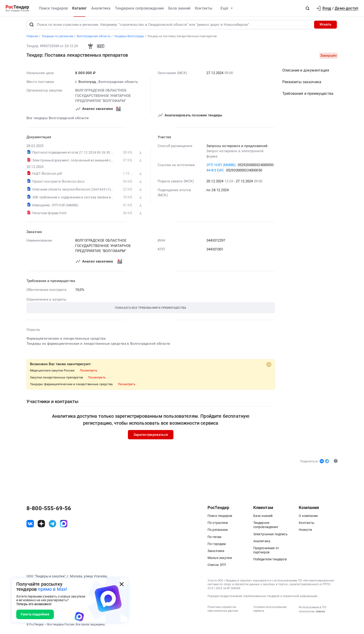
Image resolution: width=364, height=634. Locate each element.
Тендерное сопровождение (139, 8)
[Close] (269, 366)
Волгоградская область (118, 84)
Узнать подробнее (35, 614)
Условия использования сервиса (270, 611)
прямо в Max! (52, 589)
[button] (308, 8)
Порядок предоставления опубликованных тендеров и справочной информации (262, 598)
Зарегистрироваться (151, 437)
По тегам (214, 539)
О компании (308, 518)
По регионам (218, 532)
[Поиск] (32, 26)
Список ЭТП (217, 567)
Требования (308, 95)
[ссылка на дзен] (41, 526)
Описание (306, 72)
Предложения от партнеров (266, 552)
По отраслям (218, 525)
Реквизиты (302, 84)
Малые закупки (220, 560)
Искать (325, 26)
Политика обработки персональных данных (223, 611)
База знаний (179, 8)
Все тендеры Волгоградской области (58, 120)
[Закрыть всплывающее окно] (122, 584)
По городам (217, 546)
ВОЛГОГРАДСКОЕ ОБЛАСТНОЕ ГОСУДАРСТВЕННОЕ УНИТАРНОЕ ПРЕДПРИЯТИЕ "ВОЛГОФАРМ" (103, 97)
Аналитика (101, 8)
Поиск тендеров (53, 8)
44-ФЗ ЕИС (215, 172)
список (320, 613)
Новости (305, 532)
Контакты (204, 8)
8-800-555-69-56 (49, 510)
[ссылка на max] (64, 526)
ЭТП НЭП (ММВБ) (221, 167)
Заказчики (216, 553)
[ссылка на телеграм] (52, 526)
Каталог (79, 8)
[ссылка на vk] (30, 526)
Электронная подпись (270, 536)
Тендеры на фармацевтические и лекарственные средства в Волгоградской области (98, 345)
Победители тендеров (270, 561)
